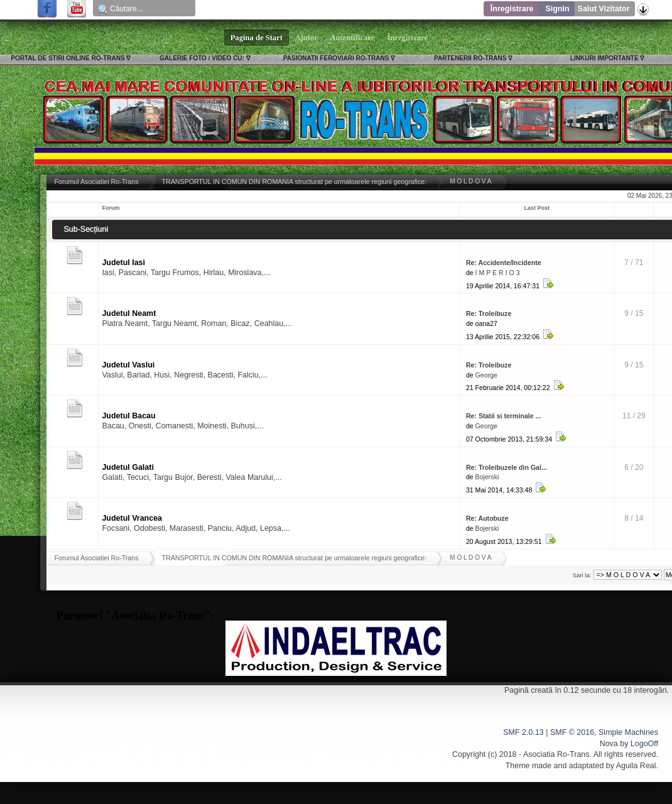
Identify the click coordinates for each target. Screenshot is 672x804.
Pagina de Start (257, 38)
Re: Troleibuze (489, 313)
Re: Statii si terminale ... (504, 416)
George (486, 375)
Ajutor (306, 38)
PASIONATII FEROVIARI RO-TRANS (336, 58)
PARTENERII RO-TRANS (470, 58)
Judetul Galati (127, 467)
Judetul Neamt (129, 313)
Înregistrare (512, 9)
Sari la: (582, 575)
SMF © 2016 (572, 732)
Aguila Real (636, 766)
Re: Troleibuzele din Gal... (507, 467)
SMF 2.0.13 (523, 732)
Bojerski (487, 477)
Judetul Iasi (123, 263)
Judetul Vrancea (132, 518)
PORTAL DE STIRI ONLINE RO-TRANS (68, 58)
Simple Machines (628, 732)
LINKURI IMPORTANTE (604, 58)
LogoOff (644, 744)
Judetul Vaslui (128, 365)
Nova (609, 744)
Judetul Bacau (128, 416)
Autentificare (353, 38)
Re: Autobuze (487, 518)
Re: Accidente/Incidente (504, 263)
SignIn (557, 9)
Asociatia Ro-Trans (556, 754)
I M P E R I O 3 (498, 273)
